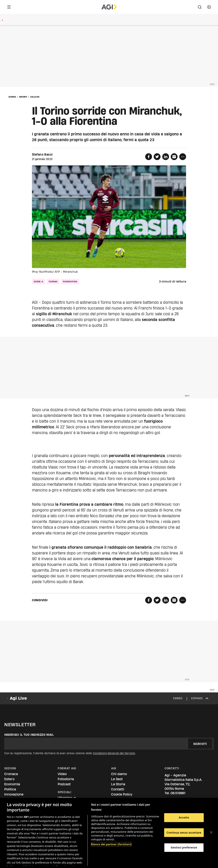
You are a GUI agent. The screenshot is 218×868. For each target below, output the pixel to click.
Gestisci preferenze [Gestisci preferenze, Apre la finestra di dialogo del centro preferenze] (184, 847)
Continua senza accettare (184, 832)
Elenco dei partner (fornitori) (111, 844)
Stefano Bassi (42, 155)
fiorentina (70, 281)
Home (12, 97)
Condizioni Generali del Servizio (114, 753)
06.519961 (178, 793)
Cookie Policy (122, 794)
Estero (9, 779)
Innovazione (14, 794)
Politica (10, 789)
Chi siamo (119, 774)
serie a (39, 281)
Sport (23, 97)
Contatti (118, 789)
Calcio (35, 97)
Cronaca (11, 774)
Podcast (64, 784)
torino (53, 281)
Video (62, 774)
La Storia (118, 784)
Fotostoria (66, 779)
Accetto (184, 817)
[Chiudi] (211, 832)
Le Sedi (117, 779)
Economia (12, 784)
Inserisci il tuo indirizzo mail (29, 735)
